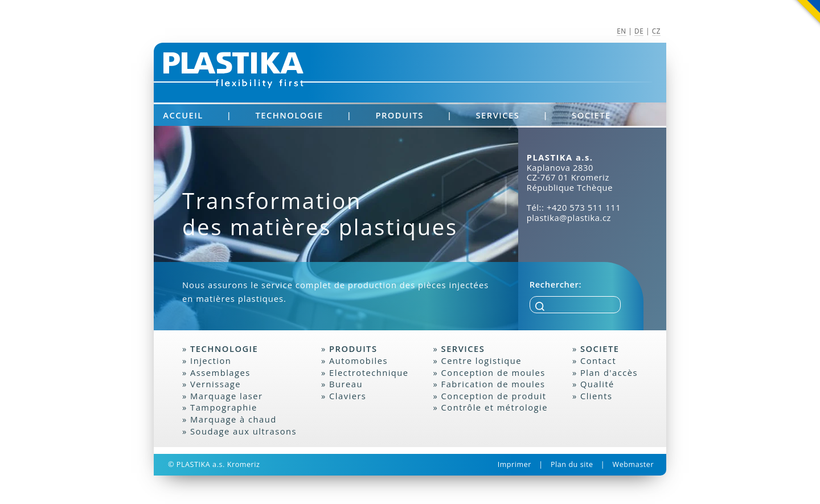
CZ (656, 31)
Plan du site (572, 464)
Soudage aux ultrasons (243, 431)
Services (498, 115)
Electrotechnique (369, 372)
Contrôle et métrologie (495, 407)
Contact (598, 360)
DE (639, 31)
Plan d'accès (609, 372)
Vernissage (216, 384)
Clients (596, 396)
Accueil (183, 115)
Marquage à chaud (233, 419)
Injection (211, 360)
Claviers (348, 396)
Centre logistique (482, 360)
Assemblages (220, 372)
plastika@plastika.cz (569, 218)
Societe (591, 115)
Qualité (597, 384)
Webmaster (634, 464)
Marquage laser (227, 396)
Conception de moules (493, 372)
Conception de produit (494, 396)
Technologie (289, 115)
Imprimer (514, 464)
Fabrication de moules (493, 384)
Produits (399, 115)
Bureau (346, 384)
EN (622, 31)
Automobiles (358, 360)
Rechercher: (555, 284)
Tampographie (224, 407)
